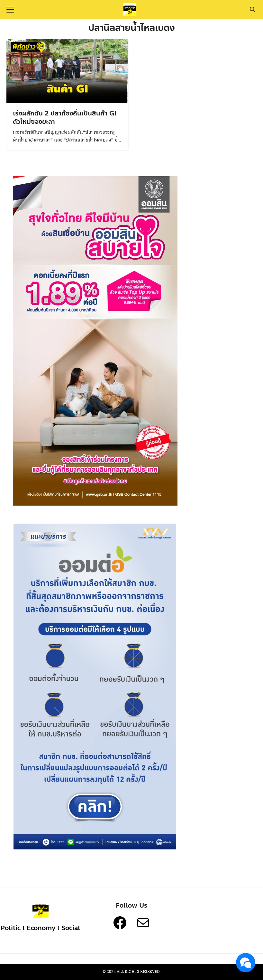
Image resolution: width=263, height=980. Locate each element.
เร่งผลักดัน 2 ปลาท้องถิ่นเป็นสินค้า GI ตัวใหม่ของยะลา (65, 118)
